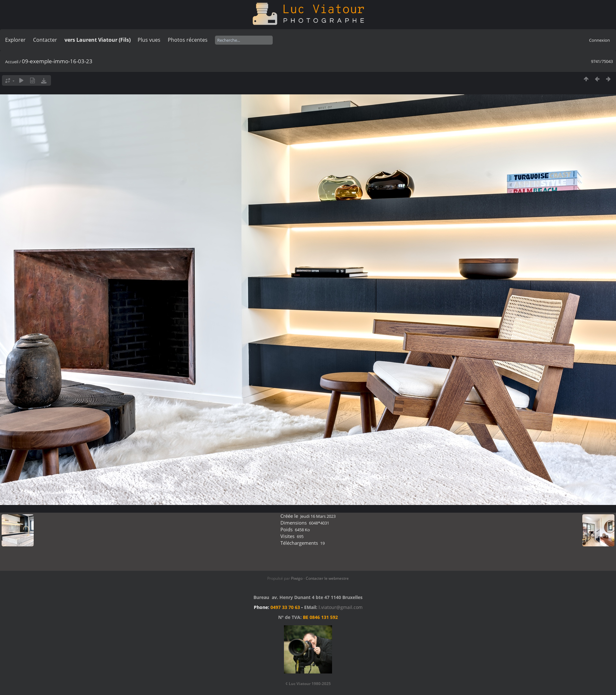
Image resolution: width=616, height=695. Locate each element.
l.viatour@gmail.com (341, 607)
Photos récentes (188, 40)
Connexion (599, 40)
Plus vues (149, 40)
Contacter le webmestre (327, 578)
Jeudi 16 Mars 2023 (318, 516)
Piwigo (297, 578)
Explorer (15, 40)
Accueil (12, 62)
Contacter (45, 40)
